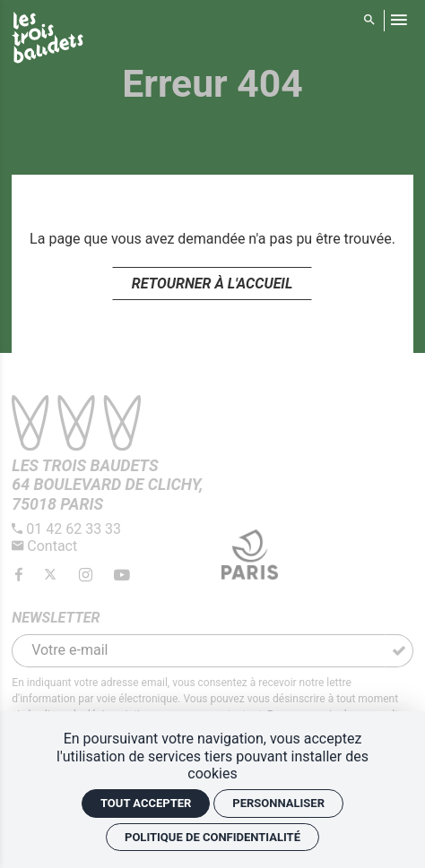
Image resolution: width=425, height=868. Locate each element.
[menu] (399, 21)
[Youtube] (122, 576)
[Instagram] (87, 576)
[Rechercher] (370, 20)
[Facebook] (20, 576)
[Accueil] (48, 40)
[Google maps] (107, 485)
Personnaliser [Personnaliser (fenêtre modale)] (278, 803)
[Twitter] (52, 576)
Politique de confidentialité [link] (212, 837)
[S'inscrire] (399, 651)
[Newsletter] (198, 651)
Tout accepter (146, 803)
